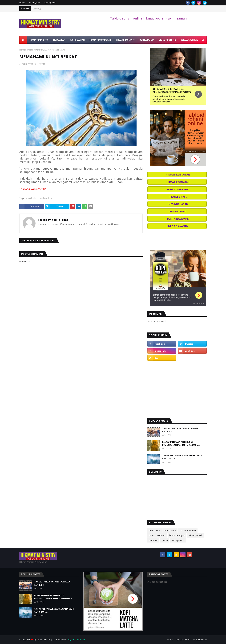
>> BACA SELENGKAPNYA (33, 189)
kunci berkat (32, 198)
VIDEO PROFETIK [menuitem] (167, 40)
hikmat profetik (195, 535)
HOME (170, 640)
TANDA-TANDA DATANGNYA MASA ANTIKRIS (180, 430)
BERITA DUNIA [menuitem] (147, 40)
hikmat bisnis (170, 530)
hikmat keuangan (177, 535)
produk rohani (33, 50)
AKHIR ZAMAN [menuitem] (77, 40)
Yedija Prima (27, 64)
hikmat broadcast (188, 530)
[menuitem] (23, 40)
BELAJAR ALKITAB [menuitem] (189, 40)
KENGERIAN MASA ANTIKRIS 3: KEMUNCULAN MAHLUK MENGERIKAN (181, 443)
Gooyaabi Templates (76, 640)
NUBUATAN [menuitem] (59, 40)
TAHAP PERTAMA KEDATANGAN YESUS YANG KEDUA (182, 457)
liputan (165, 540)
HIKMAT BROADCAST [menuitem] (100, 40)
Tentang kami (34, 3)
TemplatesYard (44, 640)
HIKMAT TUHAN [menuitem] (124, 40)
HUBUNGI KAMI (200, 640)
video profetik (178, 540)
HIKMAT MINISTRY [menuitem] (39, 40)
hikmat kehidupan (157, 535)
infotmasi (153, 540)
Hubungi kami (50, 3)
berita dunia (155, 530)
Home (22, 3)
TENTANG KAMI (183, 640)
